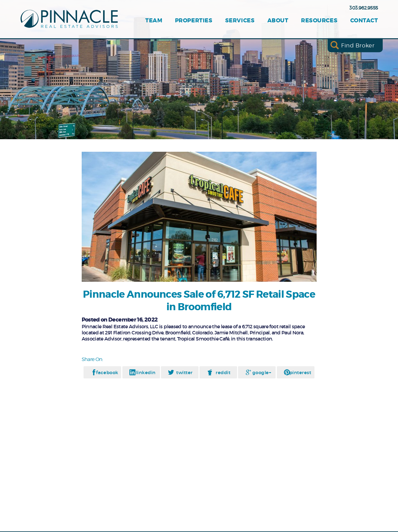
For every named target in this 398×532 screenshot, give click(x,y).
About (278, 21)
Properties (194, 21)
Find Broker (358, 45)
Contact (364, 21)
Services (240, 21)
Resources (319, 21)
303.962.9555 (364, 8)
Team (154, 21)
